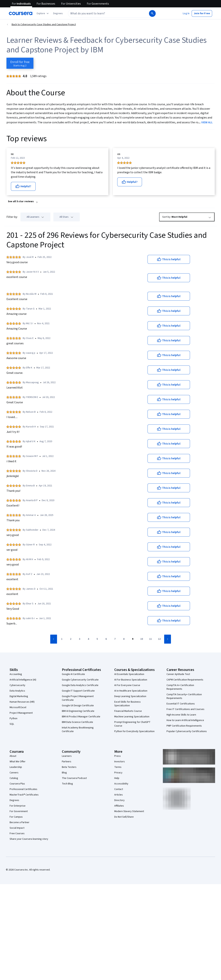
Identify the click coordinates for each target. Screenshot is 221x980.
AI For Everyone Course (127, 685)
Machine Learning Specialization (132, 717)
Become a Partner (19, 822)
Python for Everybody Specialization (134, 731)
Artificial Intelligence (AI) (23, 680)
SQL (12, 724)
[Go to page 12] (159, 639)
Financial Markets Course (128, 711)
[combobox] (108, 13)
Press (118, 756)
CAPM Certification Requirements (185, 680)
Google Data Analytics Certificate (80, 685)
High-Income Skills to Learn (181, 715)
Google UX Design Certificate (78, 706)
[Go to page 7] (115, 639)
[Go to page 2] (71, 639)
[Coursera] (21, 13)
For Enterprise (18, 806)
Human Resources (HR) (22, 702)
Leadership (16, 767)
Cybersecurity (17, 685)
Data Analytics (17, 691)
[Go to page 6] (106, 639)
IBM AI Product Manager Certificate (81, 717)
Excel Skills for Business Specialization (127, 704)
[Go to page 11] (150, 639)
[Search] (152, 13)
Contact (119, 789)
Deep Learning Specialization (130, 696)
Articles (119, 795)
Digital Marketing (19, 696)
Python (13, 718)
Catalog (14, 778)
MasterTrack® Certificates (24, 795)
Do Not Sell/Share (124, 817)
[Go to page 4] (88, 639)
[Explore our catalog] (43, 13)
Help (117, 778)
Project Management (21, 713)
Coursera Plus (17, 784)
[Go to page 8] (124, 639)
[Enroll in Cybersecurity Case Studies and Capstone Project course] (20, 63)
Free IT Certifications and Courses (185, 709)
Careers (14, 773)
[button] (58, 13)
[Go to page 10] (142, 639)
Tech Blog (67, 784)
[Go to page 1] (62, 639)
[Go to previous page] (54, 639)
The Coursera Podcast (74, 778)
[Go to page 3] (80, 639)
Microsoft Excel (18, 707)
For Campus (16, 817)
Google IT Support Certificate (78, 691)
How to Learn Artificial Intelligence (185, 720)
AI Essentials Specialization (129, 674)
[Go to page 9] (133, 639)
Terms (118, 767)
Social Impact (17, 828)
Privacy (118, 773)
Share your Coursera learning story (29, 839)
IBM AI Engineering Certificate (78, 711)
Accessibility (121, 784)
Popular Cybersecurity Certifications (187, 731)
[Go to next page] (168, 639)
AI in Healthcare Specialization (131, 691)
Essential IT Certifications (181, 704)
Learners (67, 756)
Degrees (14, 800)
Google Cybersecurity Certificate (80, 680)
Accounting (16, 674)
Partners (67, 762)
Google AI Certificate (73, 674)
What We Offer (18, 762)
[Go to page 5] (97, 639)
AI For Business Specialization (131, 680)
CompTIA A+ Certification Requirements (180, 687)
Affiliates (119, 806)
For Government (19, 811)
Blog (64, 773)
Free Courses (17, 833)
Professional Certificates (23, 789)
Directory (119, 800)
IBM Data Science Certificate (77, 722)
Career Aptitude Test (178, 674)
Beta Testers (69, 767)
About (13, 756)
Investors (120, 762)
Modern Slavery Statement (129, 811)
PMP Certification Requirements (184, 726)
